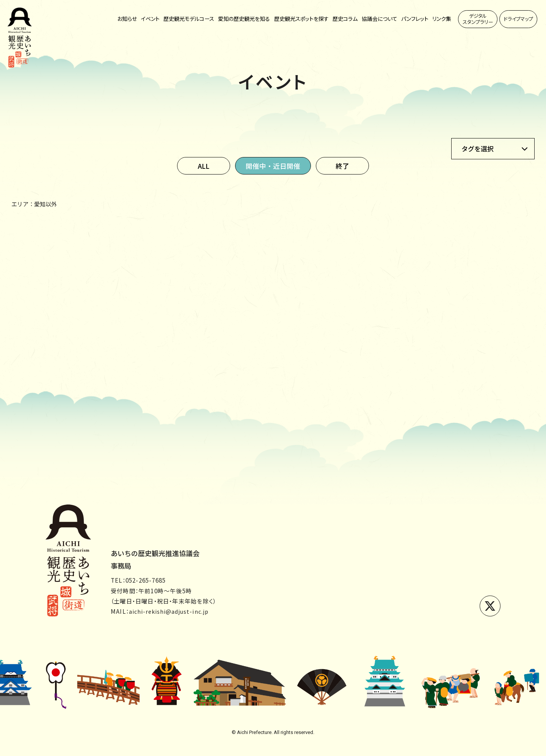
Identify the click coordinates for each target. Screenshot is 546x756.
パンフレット (415, 19)
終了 (343, 166)
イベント (150, 19)
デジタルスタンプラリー (478, 19)
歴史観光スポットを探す (301, 19)
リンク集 (442, 19)
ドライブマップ (519, 19)
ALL (203, 166)
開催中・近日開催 (273, 166)
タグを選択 (478, 149)
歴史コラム (345, 19)
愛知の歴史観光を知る (244, 19)
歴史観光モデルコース (189, 19)
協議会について (380, 19)
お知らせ (127, 19)
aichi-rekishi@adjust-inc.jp (171, 611)
